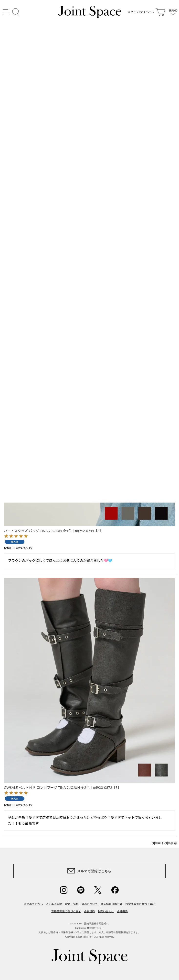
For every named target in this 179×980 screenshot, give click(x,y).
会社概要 (122, 911)
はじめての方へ (33, 904)
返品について (90, 904)
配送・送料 (72, 904)
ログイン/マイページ (141, 12)
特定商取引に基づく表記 (140, 904)
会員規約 (89, 911)
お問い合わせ (106, 911)
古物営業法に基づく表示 (66, 911)
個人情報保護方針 (112, 904)
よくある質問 (54, 904)
